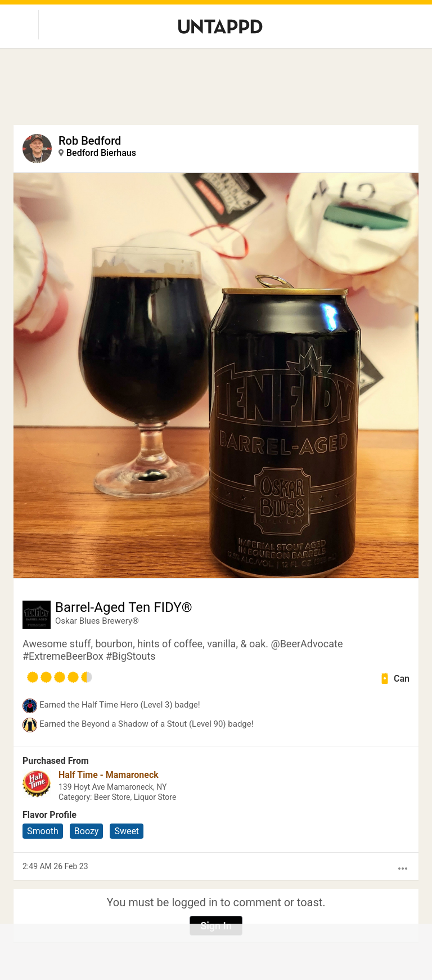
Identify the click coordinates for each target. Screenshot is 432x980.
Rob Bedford (90, 141)
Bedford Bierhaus (101, 153)
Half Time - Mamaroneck (109, 775)
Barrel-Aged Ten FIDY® (124, 607)
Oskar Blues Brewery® (97, 621)
